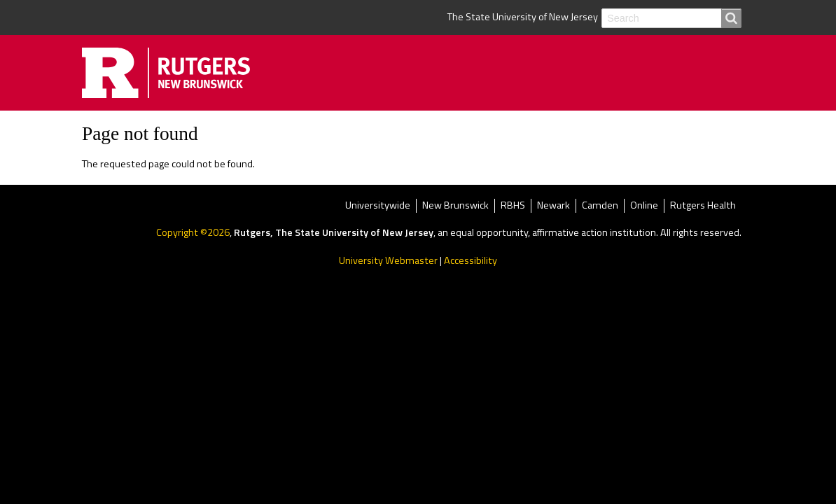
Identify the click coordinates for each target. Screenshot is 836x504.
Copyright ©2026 (193, 232)
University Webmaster (388, 260)
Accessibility (471, 260)
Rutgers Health (703, 206)
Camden (600, 206)
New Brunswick (455, 206)
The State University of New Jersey (523, 17)
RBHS (513, 206)
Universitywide (378, 206)
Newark (553, 206)
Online (644, 206)
